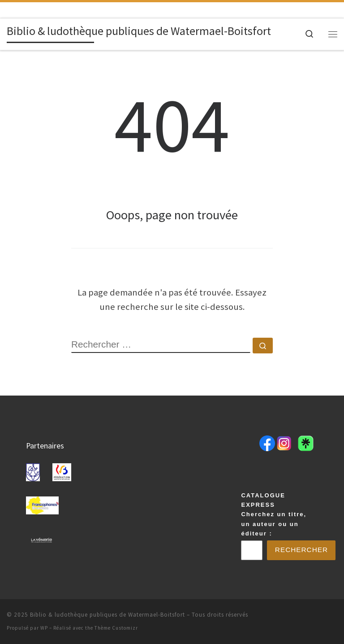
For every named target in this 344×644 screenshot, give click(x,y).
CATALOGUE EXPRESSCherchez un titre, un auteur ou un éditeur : (274, 514)
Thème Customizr (116, 628)
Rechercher (302, 550)
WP (44, 628)
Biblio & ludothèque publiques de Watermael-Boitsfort (107, 615)
